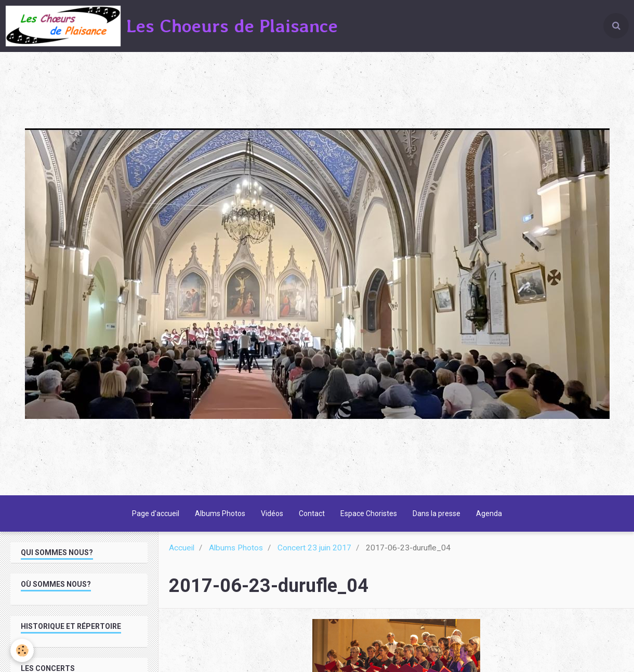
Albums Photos (220, 513)
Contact (312, 513)
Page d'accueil (156, 513)
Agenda (489, 513)
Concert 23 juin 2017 (314, 548)
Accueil (182, 548)
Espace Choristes (369, 513)
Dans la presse (437, 513)
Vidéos (272, 513)
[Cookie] (22, 650)
